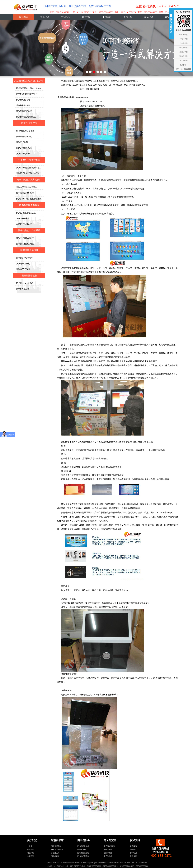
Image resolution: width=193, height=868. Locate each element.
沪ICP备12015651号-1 (140, 863)
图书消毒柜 (82, 850)
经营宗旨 (31, 850)
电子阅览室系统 (110, 846)
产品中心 (65, 17)
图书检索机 (55, 856)
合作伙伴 (128, 17)
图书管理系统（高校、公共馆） (30, 88)
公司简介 (31, 846)
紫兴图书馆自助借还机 (26, 213)
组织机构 (31, 853)
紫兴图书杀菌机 (23, 142)
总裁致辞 (31, 856)
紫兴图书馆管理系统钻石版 (28, 173)
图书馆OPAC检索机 (25, 258)
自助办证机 (55, 853)
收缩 (171, 25)
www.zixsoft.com (94, 101)
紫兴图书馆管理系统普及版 (28, 168)
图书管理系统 (56, 846)
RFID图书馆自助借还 (25, 131)
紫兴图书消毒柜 (23, 154)
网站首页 (24, 17)
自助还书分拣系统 (24, 148)
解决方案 (86, 17)
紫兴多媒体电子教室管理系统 (29, 199)
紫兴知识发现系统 (24, 111)
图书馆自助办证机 (24, 136)
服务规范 (133, 850)
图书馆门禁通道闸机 (25, 244)
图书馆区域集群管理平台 (27, 94)
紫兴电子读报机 (23, 264)
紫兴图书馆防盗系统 (25, 238)
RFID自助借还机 (57, 850)
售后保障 (133, 856)
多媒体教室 (108, 853)
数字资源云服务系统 (25, 193)
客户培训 (133, 853)
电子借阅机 (108, 856)
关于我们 (45, 17)
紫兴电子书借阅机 (24, 269)
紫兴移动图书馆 (23, 100)
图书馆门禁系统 (83, 856)
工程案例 (107, 17)
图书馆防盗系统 (83, 853)
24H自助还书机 (23, 218)
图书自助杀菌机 (83, 846)
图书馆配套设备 (23, 289)
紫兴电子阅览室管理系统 (27, 187)
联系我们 (148, 17)
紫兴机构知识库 (23, 105)
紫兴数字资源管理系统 (26, 117)
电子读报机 (108, 850)
